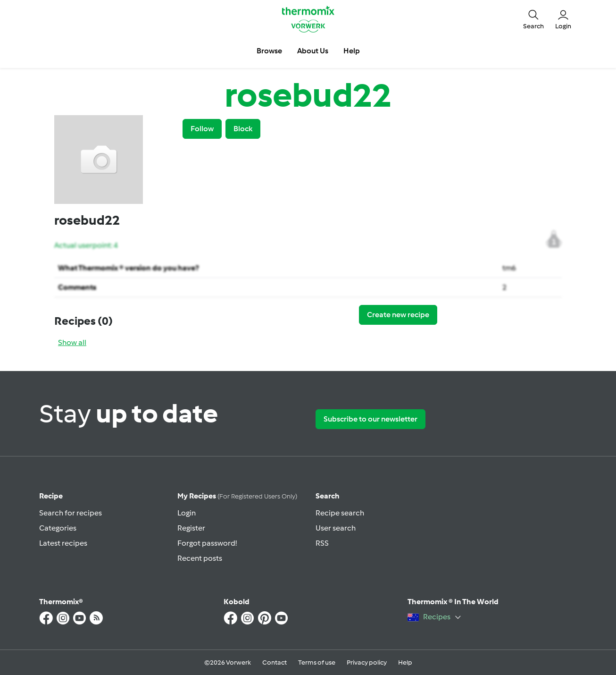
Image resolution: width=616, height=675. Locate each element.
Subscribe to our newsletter (370, 419)
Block (243, 129)
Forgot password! (207, 543)
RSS (322, 543)
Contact (275, 662)
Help (405, 662)
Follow (202, 129)
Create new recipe (398, 315)
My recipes (237, 496)
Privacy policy (367, 662)
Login (187, 513)
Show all (72, 342)
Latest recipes (63, 543)
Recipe (51, 496)
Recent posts (200, 558)
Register (191, 528)
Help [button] (352, 51)
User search (336, 528)
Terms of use (317, 662)
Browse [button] (269, 51)
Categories (58, 528)
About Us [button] (313, 51)
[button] (533, 19)
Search (328, 496)
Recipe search (340, 513)
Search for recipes (71, 513)
